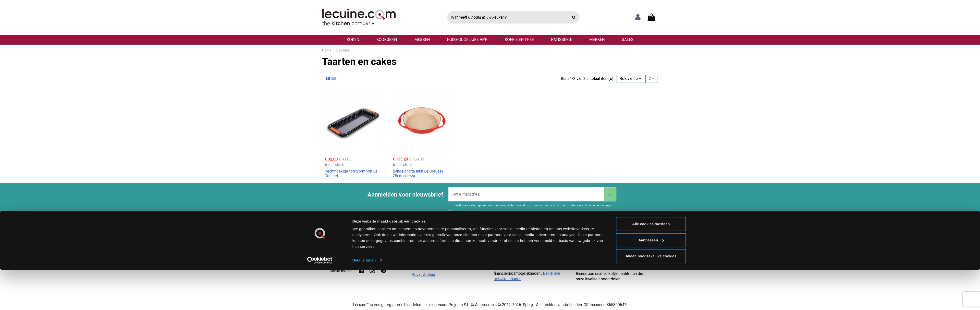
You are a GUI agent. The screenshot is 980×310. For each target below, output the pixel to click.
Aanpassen (651, 192)
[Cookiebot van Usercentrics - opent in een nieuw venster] (320, 212)
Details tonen (364, 212)
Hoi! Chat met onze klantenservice (361, 252)
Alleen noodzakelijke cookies (651, 208)
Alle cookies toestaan (651, 176)
